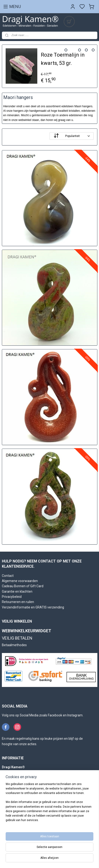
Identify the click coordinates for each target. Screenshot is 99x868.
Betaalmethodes (14, 645)
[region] (49, 804)
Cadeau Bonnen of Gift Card (23, 586)
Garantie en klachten (17, 591)
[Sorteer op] (72, 136)
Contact (8, 576)
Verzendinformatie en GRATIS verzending (33, 607)
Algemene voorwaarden (20, 581)
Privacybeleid (12, 597)
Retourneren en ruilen (18, 602)
